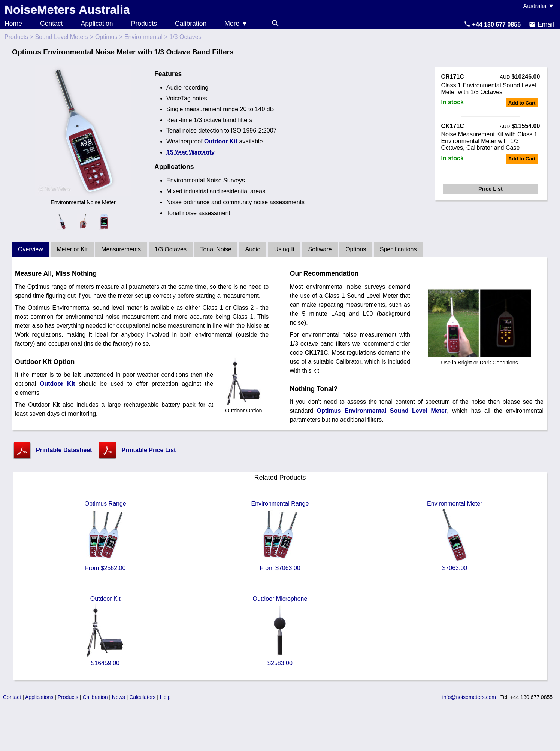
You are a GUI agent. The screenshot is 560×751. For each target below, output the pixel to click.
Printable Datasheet (64, 450)
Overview (31, 249)
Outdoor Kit (221, 141)
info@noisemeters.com (469, 697)
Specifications (398, 249)
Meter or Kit (72, 249)
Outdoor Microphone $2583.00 (280, 631)
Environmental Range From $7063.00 (280, 536)
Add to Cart (522, 103)
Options (356, 249)
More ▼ (236, 24)
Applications (39, 697)
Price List (491, 189)
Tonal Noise (216, 249)
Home (13, 24)
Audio (253, 249)
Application (97, 24)
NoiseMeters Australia (67, 10)
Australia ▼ (538, 6)
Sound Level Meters (61, 37)
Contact (52, 24)
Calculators (142, 697)
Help (165, 697)
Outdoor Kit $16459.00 (105, 631)
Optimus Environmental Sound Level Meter (382, 411)
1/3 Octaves (171, 249)
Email (541, 24)
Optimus (106, 37)
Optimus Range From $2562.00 (105, 536)
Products (144, 24)
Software (320, 249)
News (119, 697)
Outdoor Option (243, 408)
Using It (284, 249)
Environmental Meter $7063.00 (455, 536)
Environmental (143, 37)
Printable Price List (149, 450)
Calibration (191, 24)
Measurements (121, 249)
